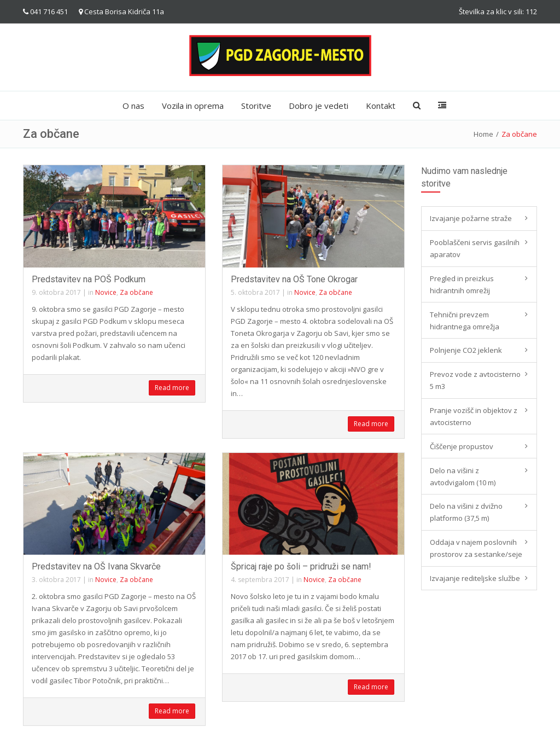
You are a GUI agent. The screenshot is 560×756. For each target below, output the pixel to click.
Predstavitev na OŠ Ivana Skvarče (96, 566)
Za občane (136, 292)
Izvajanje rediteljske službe (475, 578)
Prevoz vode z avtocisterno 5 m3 (475, 380)
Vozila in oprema (193, 106)
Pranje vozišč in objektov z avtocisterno (474, 416)
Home (483, 134)
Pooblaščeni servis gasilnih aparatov (475, 248)
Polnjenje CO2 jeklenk (466, 350)
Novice (106, 292)
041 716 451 (49, 11)
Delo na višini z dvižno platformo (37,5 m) (466, 512)
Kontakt (381, 106)
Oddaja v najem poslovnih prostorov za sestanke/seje (476, 548)
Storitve (256, 106)
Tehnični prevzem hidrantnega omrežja (465, 321)
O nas (133, 106)
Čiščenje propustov (462, 446)
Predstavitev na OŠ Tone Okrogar (294, 279)
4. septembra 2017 (260, 580)
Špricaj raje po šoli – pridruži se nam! (301, 566)
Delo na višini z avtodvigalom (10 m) (463, 476)
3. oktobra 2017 (56, 580)
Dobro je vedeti (319, 106)
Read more (172, 388)
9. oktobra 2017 (56, 292)
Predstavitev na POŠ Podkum (89, 279)
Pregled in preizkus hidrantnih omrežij (462, 284)
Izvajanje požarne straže (471, 218)
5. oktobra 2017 (255, 292)
